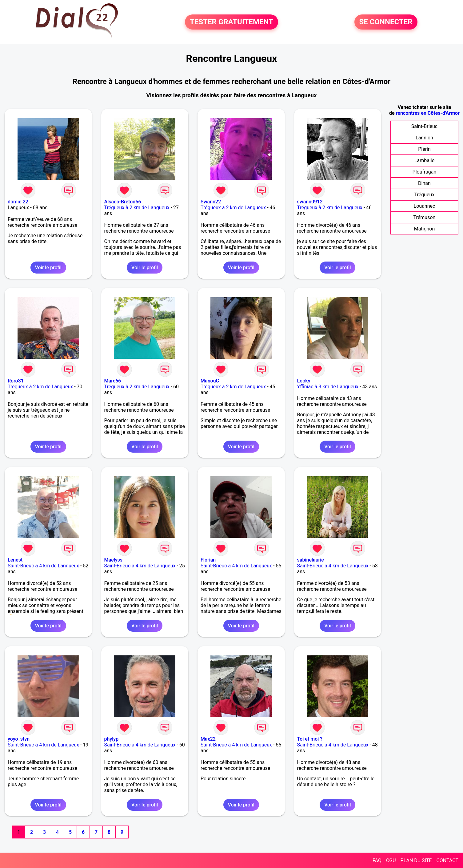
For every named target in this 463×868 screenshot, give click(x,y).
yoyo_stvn (19, 739)
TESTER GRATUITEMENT (231, 22)
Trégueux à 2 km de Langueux (137, 208)
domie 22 (18, 202)
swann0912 (310, 202)
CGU (391, 860)
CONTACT (447, 860)
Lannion (424, 138)
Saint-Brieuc (425, 126)
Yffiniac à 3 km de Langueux (328, 387)
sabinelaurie (311, 560)
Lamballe (424, 160)
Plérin (424, 149)
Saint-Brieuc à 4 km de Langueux (43, 566)
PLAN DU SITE (416, 860)
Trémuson (425, 217)
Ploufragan (425, 172)
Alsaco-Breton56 (123, 202)
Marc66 (113, 381)
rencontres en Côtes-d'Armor (428, 113)
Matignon (425, 229)
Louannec (425, 206)
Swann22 (211, 202)
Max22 (208, 739)
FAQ (377, 860)
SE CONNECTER (386, 22)
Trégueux (425, 195)
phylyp (112, 739)
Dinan (424, 183)
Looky (304, 381)
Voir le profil (48, 268)
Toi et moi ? (310, 739)
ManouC (210, 381)
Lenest (15, 560)
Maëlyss (114, 560)
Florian (208, 560)
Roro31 (16, 381)
